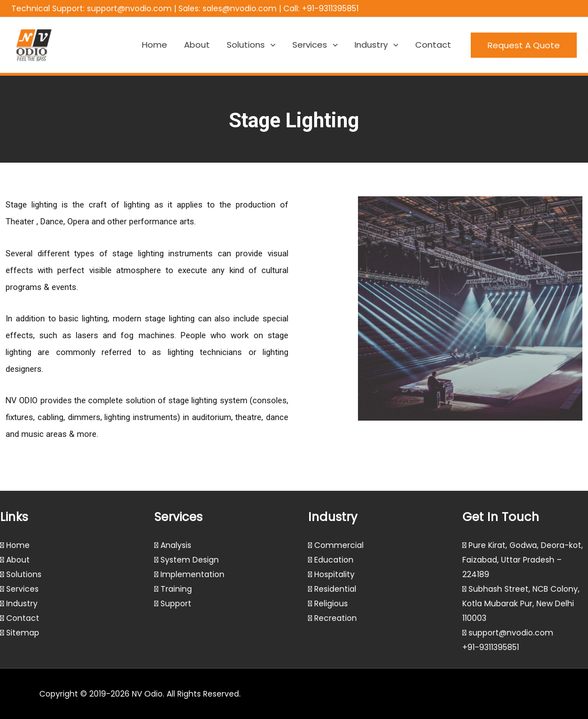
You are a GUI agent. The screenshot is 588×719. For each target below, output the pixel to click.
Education (334, 560)
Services (315, 45)
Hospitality (334, 574)
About (197, 45)
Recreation (336, 618)
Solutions (251, 45)
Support (176, 603)
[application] (270, 45)
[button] (524, 45)
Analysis (176, 545)
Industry (376, 45)
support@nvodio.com (129, 8)
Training (176, 589)
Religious (331, 603)
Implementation (192, 574)
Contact (433, 45)
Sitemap (23, 633)
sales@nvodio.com (240, 8)
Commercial (339, 545)
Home (155, 45)
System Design (190, 560)
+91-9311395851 (330, 8)
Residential (335, 589)
